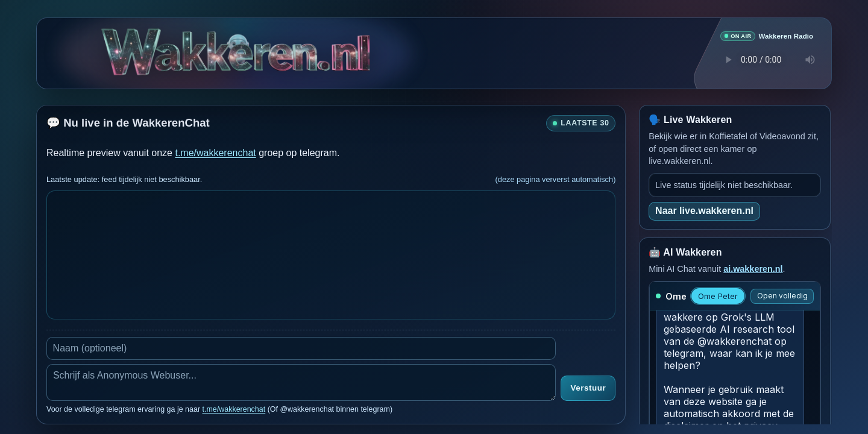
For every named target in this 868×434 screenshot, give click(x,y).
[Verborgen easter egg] (238, 42)
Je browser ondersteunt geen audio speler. (767, 59)
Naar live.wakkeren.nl (704, 210)
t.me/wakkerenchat (215, 152)
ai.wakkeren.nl (753, 268)
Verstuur (588, 388)
